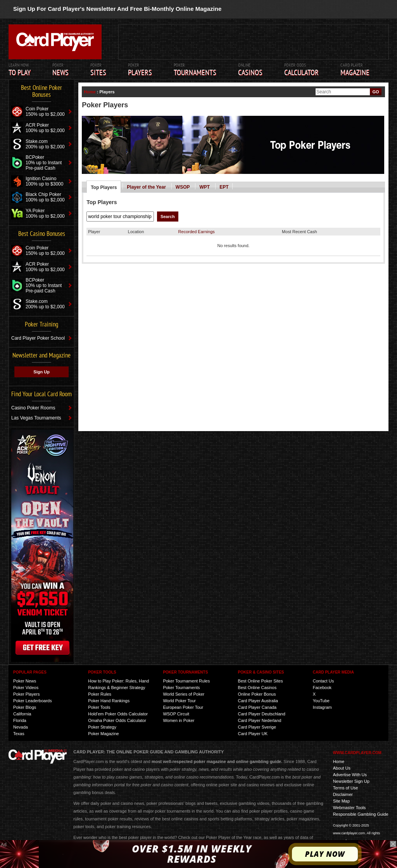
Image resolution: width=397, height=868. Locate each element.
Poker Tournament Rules (186, 681)
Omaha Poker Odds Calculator (117, 720)
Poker (60, 70)
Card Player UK (253, 734)
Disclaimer (343, 794)
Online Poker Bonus (257, 694)
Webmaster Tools (350, 808)
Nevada (21, 727)
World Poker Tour (179, 701)
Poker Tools (99, 707)
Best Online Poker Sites (261, 681)
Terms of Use (346, 788)
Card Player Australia (258, 701)
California (22, 714)
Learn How (20, 70)
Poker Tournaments (181, 688)
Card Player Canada (257, 707)
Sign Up (41, 372)
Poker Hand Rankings (109, 701)
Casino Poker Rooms (33, 408)
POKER (98, 70)
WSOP (183, 187)
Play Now (325, 854)
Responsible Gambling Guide (361, 814)
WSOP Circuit (176, 714)
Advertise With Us (350, 775)
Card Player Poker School (38, 338)
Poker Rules (100, 694)
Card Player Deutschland (262, 714)
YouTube (321, 701)
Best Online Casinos (257, 688)
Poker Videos (26, 688)
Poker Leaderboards (33, 701)
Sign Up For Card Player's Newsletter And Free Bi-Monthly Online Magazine (117, 9)
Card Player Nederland (260, 720)
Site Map (341, 801)
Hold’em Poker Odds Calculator (118, 714)
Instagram (322, 707)
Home (90, 92)
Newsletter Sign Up (351, 781)
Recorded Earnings (197, 232)
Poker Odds (301, 70)
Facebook (322, 688)
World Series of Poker (184, 694)
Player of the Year (146, 187)
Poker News (25, 681)
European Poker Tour (183, 707)
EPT (224, 187)
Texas (19, 734)
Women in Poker (179, 720)
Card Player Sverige (257, 727)
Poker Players (26, 694)
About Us (342, 768)
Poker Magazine (104, 734)
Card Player (355, 70)
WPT (205, 187)
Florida (20, 720)
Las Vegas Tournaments (36, 418)
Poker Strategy (102, 727)
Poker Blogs (25, 707)
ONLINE (250, 70)
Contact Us (323, 681)
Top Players (104, 187)
